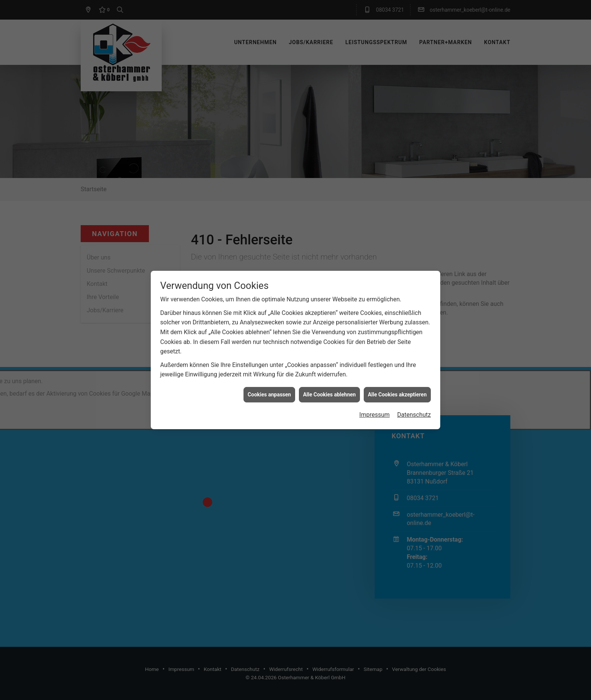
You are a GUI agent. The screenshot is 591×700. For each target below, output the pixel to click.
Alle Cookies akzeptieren (397, 378)
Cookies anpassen (269, 378)
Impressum (374, 399)
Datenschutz (414, 399)
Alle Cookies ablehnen (329, 378)
